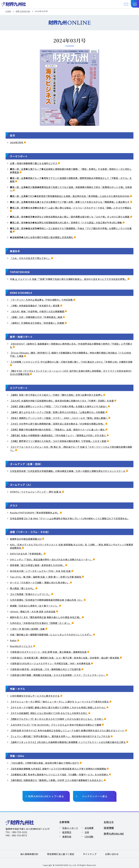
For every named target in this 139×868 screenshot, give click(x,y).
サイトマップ (90, 854)
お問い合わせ (112, 854)
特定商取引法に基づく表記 (61, 854)
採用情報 (109, 828)
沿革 (87, 832)
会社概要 (89, 828)
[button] (135, 4)
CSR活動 (89, 837)
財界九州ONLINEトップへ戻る (46, 796)
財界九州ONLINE (23, 11)
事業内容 (67, 837)
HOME (8, 11)
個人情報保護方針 (29, 854)
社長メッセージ (70, 828)
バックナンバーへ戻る (95, 796)
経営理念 (67, 832)
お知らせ (109, 822)
